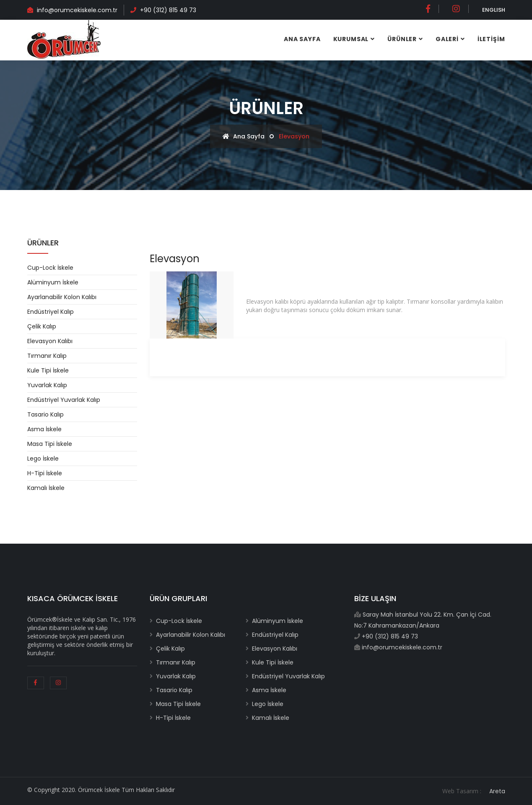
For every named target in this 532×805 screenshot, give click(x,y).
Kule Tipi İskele (48, 370)
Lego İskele (43, 459)
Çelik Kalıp (42, 326)
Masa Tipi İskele (50, 444)
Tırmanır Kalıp (47, 356)
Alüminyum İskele (53, 282)
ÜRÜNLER (402, 39)
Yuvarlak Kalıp (47, 385)
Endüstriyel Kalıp (51, 312)
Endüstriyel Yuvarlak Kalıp (64, 400)
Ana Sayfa (302, 39)
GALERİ (447, 39)
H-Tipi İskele (45, 473)
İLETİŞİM (491, 39)
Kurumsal (351, 39)
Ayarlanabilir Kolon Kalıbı (62, 297)
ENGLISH (494, 10)
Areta (497, 791)
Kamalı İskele (46, 488)
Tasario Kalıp (45, 414)
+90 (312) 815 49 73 (168, 10)
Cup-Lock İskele (50, 268)
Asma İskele (44, 429)
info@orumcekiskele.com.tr (76, 10)
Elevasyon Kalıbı (50, 341)
